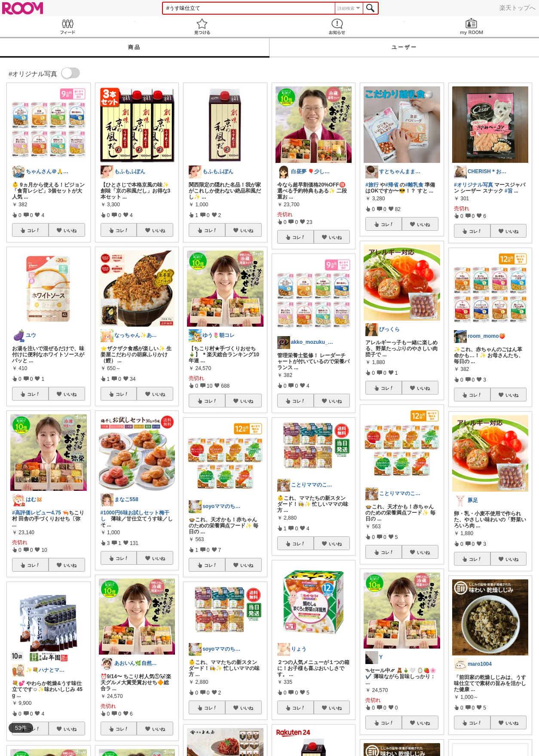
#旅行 (372, 185)
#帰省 (392, 185)
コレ (34, 230)
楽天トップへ (518, 8)
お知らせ (337, 26)
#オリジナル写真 (473, 185)
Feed (67, 26)
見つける (202, 26)
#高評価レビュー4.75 (37, 513)
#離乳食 (414, 185)
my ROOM (472, 26)
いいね (70, 230)
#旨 (509, 191)
